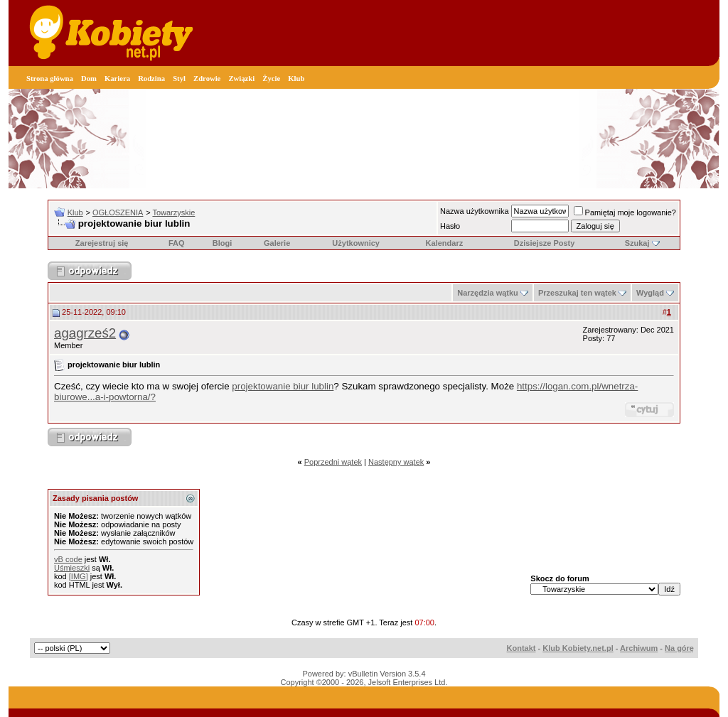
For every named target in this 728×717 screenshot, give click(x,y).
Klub (296, 79)
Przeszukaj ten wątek (577, 293)
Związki (241, 79)
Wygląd (650, 293)
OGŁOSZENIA (118, 212)
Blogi (223, 243)
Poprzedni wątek (333, 462)
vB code (68, 559)
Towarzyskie (173, 212)
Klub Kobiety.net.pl (578, 648)
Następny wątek (396, 462)
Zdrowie (207, 79)
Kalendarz (445, 243)
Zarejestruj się (102, 243)
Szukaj (637, 243)
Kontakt (521, 648)
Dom (89, 79)
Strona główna (50, 79)
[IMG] (79, 576)
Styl (179, 79)
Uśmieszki (72, 568)
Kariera (117, 79)
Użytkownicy (356, 243)
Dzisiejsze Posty (545, 243)
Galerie (277, 243)
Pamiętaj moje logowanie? (625, 212)
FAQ (177, 243)
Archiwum (639, 648)
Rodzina (151, 79)
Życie (271, 79)
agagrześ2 (85, 333)
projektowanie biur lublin (283, 386)
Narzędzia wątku (488, 293)
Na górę (679, 648)
